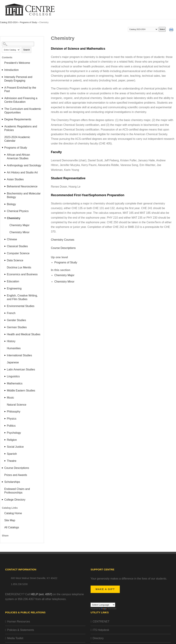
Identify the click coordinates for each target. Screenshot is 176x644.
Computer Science (18, 253)
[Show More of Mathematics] (5, 383)
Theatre (12, 461)
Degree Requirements (18, 119)
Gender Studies (16, 320)
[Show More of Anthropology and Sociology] (5, 165)
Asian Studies (15, 179)
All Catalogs (12, 527)
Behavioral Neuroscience (22, 186)
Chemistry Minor (19, 232)
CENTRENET (101, 622)
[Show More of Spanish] (5, 454)
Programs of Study (28, 22)
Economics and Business (22, 274)
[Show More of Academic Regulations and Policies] (3, 126)
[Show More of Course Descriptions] (3, 468)
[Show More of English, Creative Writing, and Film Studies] (5, 296)
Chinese (12, 239)
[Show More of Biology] (5, 204)
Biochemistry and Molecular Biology (24, 195)
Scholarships (12, 482)
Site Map (10, 520)
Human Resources (19, 622)
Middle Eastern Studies (21, 391)
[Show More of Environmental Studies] (5, 306)
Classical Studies (17, 246)
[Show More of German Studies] (5, 327)
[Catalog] (143, 29)
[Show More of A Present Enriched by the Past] (3, 88)
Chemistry (14, 218)
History (11, 341)
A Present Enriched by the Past (20, 89)
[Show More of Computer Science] (5, 253)
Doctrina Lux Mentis (19, 267)
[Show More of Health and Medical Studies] (5, 334)
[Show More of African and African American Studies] (5, 155)
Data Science (15, 260)
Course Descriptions (17, 468)
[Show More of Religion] (5, 440)
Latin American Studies (21, 369)
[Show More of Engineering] (5, 288)
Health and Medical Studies (24, 334)
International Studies (19, 355)
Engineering (14, 288)
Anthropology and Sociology (24, 165)
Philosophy (14, 412)
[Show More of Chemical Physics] (5, 211)
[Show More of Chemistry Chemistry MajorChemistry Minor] (5, 218)
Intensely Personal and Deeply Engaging (18, 79)
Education (13, 281)
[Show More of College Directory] (3, 500)
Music (10, 398)
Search (26, 50)
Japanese (13, 362)
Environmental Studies (21, 306)
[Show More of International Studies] (5, 355)
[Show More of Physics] (5, 419)
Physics (12, 419)
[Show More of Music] (5, 398)
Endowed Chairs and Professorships (17, 491)
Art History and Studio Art (22, 172)
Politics (11, 426)
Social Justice (15, 447)
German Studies (17, 327)
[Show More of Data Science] (5, 260)
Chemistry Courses (63, 240)
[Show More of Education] (5, 281)
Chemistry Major (19, 225)
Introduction (12, 70)
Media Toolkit (15, 638)
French (11, 313)
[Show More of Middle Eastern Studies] (5, 391)
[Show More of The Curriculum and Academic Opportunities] (3, 109)
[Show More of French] (5, 313)
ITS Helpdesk (101, 630)
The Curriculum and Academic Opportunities (23, 111)
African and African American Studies (18, 157)
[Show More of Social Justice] (5, 447)
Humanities (14, 348)
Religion (12, 440)
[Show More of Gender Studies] (5, 320)
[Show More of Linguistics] (5, 376)
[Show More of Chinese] (5, 239)
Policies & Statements (21, 630)
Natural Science (17, 405)
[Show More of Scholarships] (3, 482)
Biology (11, 204)
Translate (109, 609)
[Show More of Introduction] (3, 70)
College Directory (15, 500)
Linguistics (13, 376)
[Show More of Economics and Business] (5, 274)
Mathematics (15, 383)
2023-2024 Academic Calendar (17, 139)
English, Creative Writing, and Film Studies (22, 297)
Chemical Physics (18, 211)
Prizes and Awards (16, 475)
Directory (98, 638)
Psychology (14, 433)
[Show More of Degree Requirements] (3, 119)
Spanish (12, 454)
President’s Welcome (17, 63)
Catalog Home (13, 513)
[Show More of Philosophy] (5, 412)
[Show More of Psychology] (5, 433)
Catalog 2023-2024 (9, 22)
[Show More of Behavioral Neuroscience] (5, 186)
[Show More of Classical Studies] (5, 246)
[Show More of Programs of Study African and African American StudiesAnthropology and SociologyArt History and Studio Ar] (3, 148)
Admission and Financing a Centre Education (21, 100)
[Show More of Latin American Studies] (5, 369)
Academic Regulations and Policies (21, 128)
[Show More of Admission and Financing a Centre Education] (3, 98)
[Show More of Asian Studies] (5, 179)
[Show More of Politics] (5, 426)
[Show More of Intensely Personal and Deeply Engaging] (3, 77)
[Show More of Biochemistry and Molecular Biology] (5, 193)
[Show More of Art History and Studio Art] (5, 172)
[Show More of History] (5, 341)
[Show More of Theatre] (5, 461)
